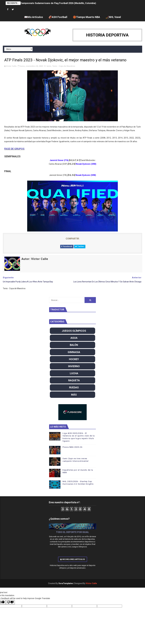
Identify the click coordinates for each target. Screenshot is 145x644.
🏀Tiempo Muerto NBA (86, 17)
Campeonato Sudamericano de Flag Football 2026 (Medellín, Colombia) (58, 3)
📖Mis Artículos (34, 17)
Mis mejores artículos (73, 559)
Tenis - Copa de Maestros (64, 66)
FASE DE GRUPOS (14, 149)
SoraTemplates (66, 583)
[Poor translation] (10, 602)
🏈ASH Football (58, 17)
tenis (49, 66)
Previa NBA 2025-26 (72, 447)
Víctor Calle (91, 583)
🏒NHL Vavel (113, 17)
